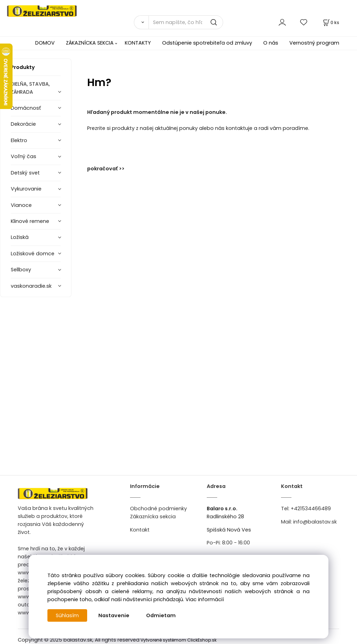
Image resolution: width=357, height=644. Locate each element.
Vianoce (21, 205)
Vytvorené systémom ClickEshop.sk (178, 640)
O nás (271, 43)
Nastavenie (114, 615)
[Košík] (331, 22)
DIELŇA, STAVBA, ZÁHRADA (30, 88)
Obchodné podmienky (158, 509)
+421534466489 (311, 509)
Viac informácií (205, 599)
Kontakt (140, 530)
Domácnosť (26, 108)
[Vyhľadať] (141, 22)
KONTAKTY (138, 43)
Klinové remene (30, 221)
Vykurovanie (26, 189)
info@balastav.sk (315, 522)
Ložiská (20, 237)
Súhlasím (67, 615)
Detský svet (25, 173)
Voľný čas (24, 156)
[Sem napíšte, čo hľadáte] (186, 22)
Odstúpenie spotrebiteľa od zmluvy (207, 43)
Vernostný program (314, 43)
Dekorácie (23, 124)
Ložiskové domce (33, 254)
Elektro (19, 140)
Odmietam (161, 615)
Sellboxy (21, 270)
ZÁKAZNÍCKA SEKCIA (90, 43)
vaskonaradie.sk (31, 286)
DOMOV (45, 43)
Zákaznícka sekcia (153, 517)
